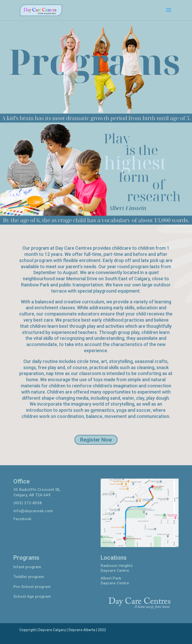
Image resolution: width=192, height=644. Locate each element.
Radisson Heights (117, 566)
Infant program (27, 567)
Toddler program (29, 577)
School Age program (32, 596)
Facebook (22, 519)
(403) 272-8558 (28, 503)
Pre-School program (32, 587)
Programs (26, 558)
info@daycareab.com (33, 511)
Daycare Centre (115, 571)
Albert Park (111, 578)
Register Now (96, 440)
